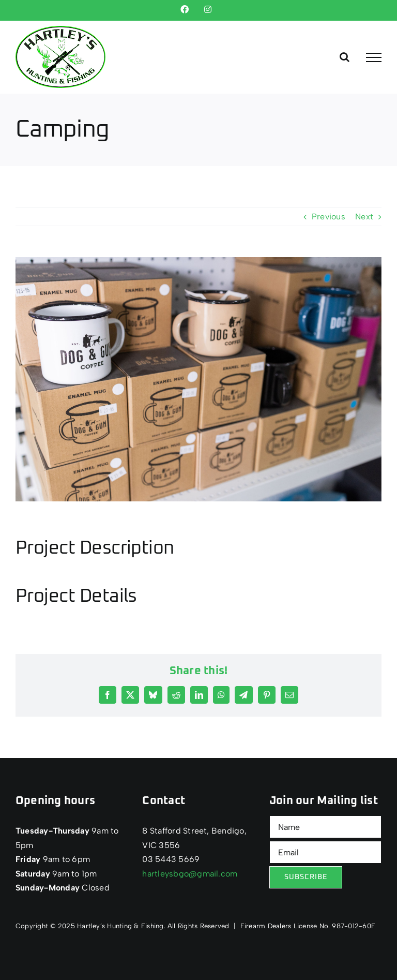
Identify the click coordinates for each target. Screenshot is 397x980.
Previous (329, 217)
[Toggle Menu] (374, 57)
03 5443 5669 (171, 859)
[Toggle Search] (345, 57)
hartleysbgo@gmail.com (190, 874)
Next (364, 217)
